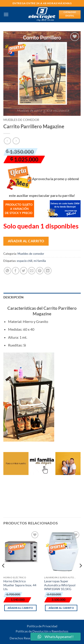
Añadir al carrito (26, 241)
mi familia (40, 261)
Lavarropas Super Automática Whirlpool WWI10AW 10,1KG (60, 585)
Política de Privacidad (42, 626)
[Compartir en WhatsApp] (8, 271)
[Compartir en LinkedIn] (48, 271)
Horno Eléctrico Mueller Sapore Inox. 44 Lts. (20, 585)
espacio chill (25, 261)
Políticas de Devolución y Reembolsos (42, 631)
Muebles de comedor (21, 120)
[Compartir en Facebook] (16, 271)
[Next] (80, 575)
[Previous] (4, 575)
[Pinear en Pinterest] (40, 271)
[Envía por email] (32, 271)
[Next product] (7, 141)
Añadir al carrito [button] (20, 608)
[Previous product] (16, 141)
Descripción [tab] (13, 297)
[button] (6, 14)
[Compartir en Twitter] (24, 271)
